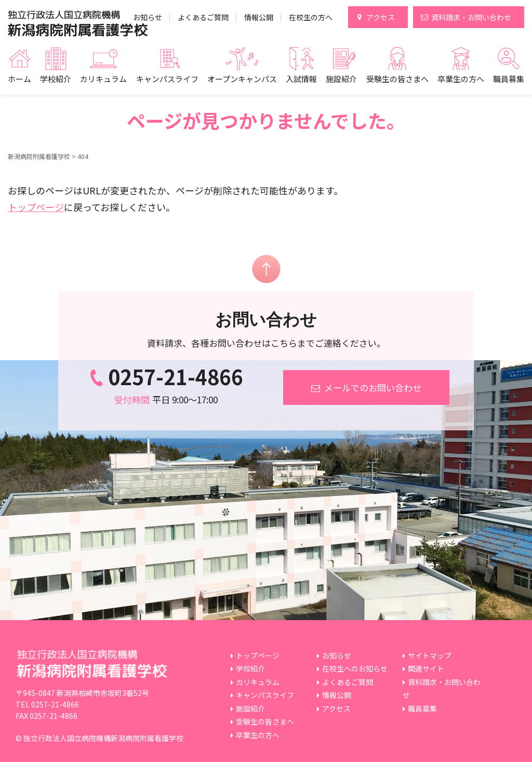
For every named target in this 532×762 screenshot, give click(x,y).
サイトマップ (430, 655)
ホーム (19, 79)
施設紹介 (341, 79)
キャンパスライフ (167, 79)
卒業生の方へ (461, 79)
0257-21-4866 (166, 376)
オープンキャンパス (242, 79)
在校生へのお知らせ (355, 668)
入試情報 (301, 79)
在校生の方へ (311, 17)
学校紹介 (56, 79)
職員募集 (509, 79)
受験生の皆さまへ (397, 79)
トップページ (36, 207)
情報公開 (259, 17)
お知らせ (148, 17)
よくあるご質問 (203, 17)
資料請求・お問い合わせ (471, 17)
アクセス (381, 17)
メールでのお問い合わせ (366, 387)
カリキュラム (103, 79)
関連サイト (426, 668)
